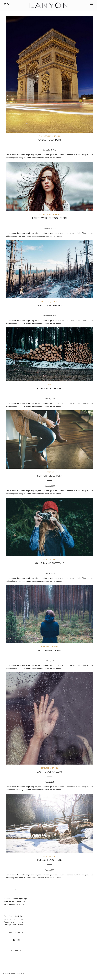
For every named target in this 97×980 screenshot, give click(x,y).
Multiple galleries (50, 650)
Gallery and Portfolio (50, 563)
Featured (42, 215)
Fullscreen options (50, 860)
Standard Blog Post (50, 389)
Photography (45, 136)
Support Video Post (50, 476)
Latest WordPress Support (50, 218)
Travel (57, 136)
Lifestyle (45, 302)
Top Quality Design (50, 306)
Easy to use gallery (50, 772)
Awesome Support (50, 140)
